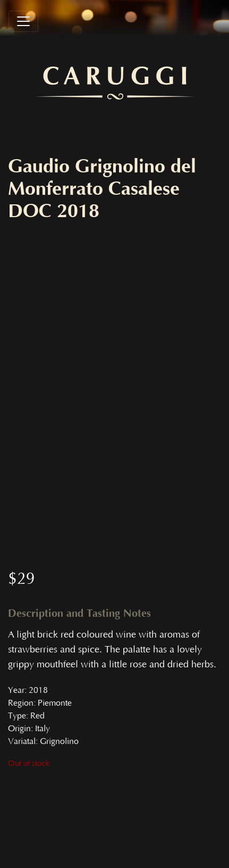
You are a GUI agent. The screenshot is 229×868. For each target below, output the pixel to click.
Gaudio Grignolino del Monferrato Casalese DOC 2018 (102, 189)
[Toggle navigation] (23, 21)
